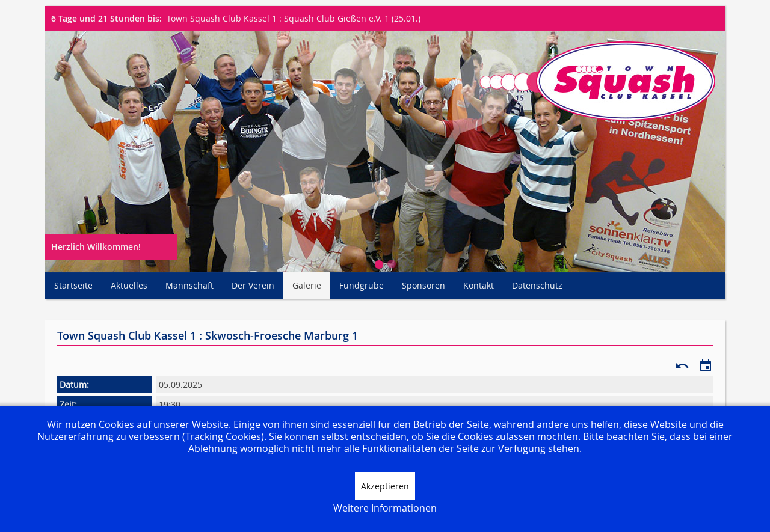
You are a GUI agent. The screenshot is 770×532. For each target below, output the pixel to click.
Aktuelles (129, 285)
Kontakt (479, 285)
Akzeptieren (385, 486)
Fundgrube (362, 285)
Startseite (73, 285)
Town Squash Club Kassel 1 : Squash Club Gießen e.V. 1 (278, 18)
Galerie (307, 285)
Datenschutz (537, 285)
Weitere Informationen (385, 508)
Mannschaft (189, 285)
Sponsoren (423, 285)
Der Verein (253, 285)
